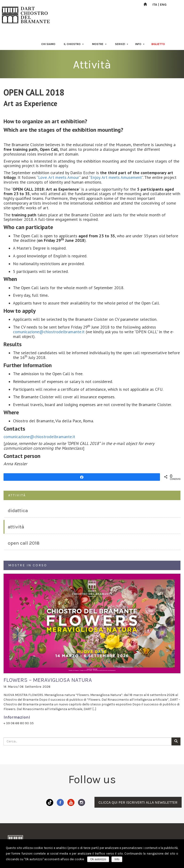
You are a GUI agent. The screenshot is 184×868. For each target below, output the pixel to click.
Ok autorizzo (98, 859)
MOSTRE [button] (99, 44)
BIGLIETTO (158, 44)
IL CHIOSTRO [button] (74, 44)
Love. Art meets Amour (59, 177)
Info (117, 859)
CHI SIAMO (48, 44)
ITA (155, 5)
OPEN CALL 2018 (24, 543)
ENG (163, 5)
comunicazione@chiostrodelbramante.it (49, 332)
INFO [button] (140, 44)
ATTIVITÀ (16, 527)
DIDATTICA (18, 510)
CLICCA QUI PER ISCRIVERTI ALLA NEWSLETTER (138, 802)
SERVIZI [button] (122, 44)
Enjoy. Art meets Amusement (116, 177)
